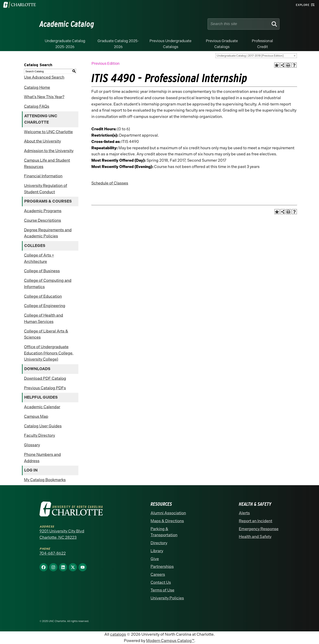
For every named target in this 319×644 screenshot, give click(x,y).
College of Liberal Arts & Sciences (46, 334)
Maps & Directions (167, 521)
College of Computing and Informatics (48, 284)
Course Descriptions (43, 220)
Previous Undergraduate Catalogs (170, 44)
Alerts (244, 513)
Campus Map (36, 416)
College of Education (43, 296)
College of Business (42, 271)
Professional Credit (262, 44)
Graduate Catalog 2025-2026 (118, 44)
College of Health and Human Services (44, 318)
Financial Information (43, 176)
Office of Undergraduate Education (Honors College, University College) (49, 353)
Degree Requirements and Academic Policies (48, 233)
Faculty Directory (39, 435)
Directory (159, 543)
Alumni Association (168, 513)
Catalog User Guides (43, 426)
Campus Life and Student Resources (47, 163)
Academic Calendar (42, 407)
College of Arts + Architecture (39, 258)
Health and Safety (255, 537)
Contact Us (161, 582)
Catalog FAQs (37, 106)
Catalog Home (37, 87)
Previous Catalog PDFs (45, 388)
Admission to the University (49, 151)
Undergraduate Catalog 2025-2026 (65, 44)
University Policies (167, 598)
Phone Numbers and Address (42, 458)
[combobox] (256, 56)
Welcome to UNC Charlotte (48, 132)
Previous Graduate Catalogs (222, 44)
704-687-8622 (53, 553)
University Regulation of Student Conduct (46, 189)
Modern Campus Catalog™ (170, 641)
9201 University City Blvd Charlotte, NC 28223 (62, 534)
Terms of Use (162, 590)
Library (157, 551)
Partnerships (162, 567)
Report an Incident (256, 521)
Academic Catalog (67, 24)
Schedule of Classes (110, 183)
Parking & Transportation (164, 532)
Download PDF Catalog (45, 378)
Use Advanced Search (44, 77)
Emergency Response (259, 529)
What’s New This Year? (44, 97)
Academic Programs (43, 211)
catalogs (118, 634)
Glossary (32, 445)
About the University (42, 141)
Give (155, 559)
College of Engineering (45, 306)
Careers (158, 574)
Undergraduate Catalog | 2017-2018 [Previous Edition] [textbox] (250, 56)
